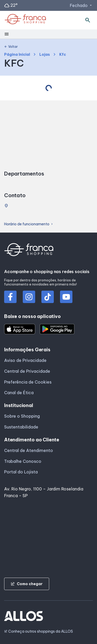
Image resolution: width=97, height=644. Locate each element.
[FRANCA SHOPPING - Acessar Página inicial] (25, 20)
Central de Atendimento (29, 450)
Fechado (81, 5)
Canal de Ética (19, 393)
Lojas (45, 55)
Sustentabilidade (21, 427)
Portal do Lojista (21, 472)
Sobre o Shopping (22, 416)
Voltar (11, 47)
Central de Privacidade (27, 371)
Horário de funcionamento (29, 224)
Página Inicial (17, 55)
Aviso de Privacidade (25, 360)
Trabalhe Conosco (23, 461)
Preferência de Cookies (28, 382)
